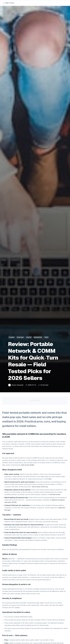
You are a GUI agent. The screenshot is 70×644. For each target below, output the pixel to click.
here (50, 479)
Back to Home (9, 3)
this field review (55, 494)
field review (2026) (28, 465)
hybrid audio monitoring (40, 487)
